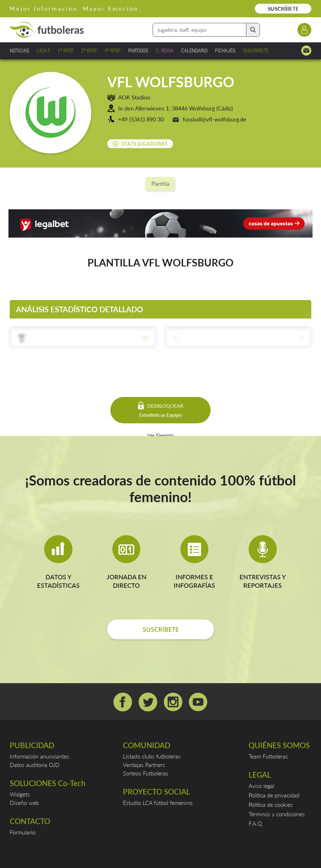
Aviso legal (261, 786)
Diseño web (24, 803)
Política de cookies (271, 805)
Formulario (23, 832)
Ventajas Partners (144, 765)
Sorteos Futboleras (146, 773)
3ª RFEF (113, 50)
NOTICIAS (19, 50)
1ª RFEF (66, 50)
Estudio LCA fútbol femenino (158, 803)
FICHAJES (225, 50)
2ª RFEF (89, 50)
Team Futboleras (268, 756)
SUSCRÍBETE (283, 9)
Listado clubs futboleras (152, 756)
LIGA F (43, 50)
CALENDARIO (194, 50)
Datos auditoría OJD (35, 765)
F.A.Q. (256, 823)
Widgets (20, 794)
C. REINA (165, 50)
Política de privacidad (274, 795)
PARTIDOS (138, 50)
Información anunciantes (39, 756)
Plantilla (160, 184)
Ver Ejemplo (160, 435)
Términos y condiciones (277, 814)
